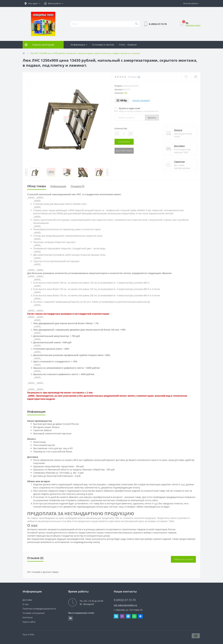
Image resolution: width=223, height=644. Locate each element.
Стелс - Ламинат (128, 45)
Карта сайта (29, 622)
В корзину (124, 142)
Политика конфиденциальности (39, 609)
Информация (79, 45)
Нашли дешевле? (141, 100)
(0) (139, 77)
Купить (152, 118)
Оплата (178, 130)
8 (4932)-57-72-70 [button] (125, 600)
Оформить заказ (193, 25)
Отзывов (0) (77, 186)
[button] (32, 3)
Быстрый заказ (124, 151)
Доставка (179, 146)
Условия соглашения (34, 613)
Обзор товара (37, 186)
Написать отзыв (183, 559)
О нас (26, 604)
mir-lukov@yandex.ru (125, 605)
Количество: (121, 128)
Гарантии (179, 162)
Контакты (28, 617)
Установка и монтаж (103, 45)
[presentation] (26, 172)
